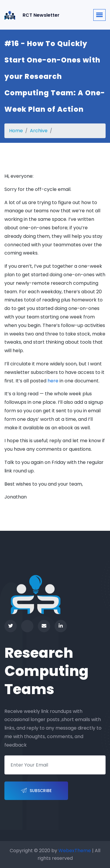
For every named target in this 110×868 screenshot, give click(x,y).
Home (16, 131)
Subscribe (36, 791)
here (53, 381)
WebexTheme (75, 851)
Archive (39, 131)
